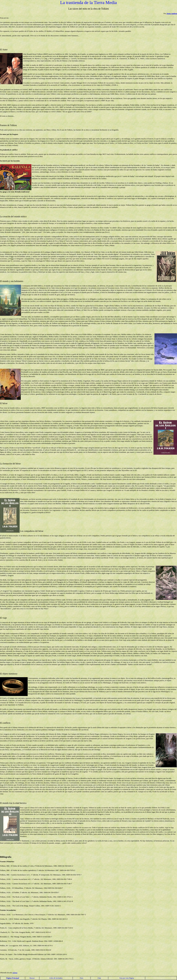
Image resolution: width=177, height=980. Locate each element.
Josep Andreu (172, 13)
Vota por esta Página (127, 978)
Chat (99, 978)
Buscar (32, 978)
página (15, 973)
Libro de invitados (56, 978)
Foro (82, 978)
